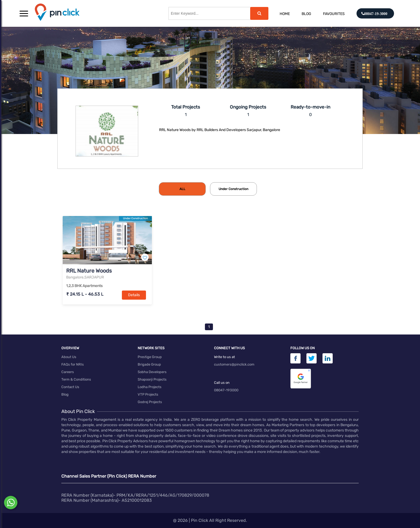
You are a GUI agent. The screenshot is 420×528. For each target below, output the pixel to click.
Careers (68, 372)
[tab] (182, 189)
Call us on (222, 383)
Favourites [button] (334, 14)
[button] (24, 13)
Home (285, 14)
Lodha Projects (150, 387)
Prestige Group (150, 357)
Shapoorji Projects (152, 379)
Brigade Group (149, 364)
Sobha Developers (152, 372)
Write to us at (224, 357)
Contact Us (70, 387)
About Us (69, 357)
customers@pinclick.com (234, 364)
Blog (306, 14)
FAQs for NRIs (73, 364)
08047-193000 (226, 390)
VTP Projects (148, 394)
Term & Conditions (76, 379)
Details (134, 295)
